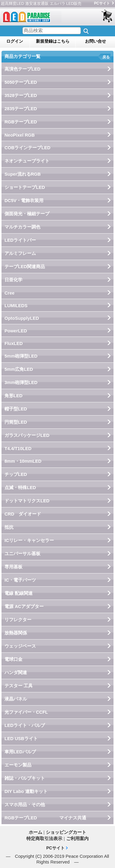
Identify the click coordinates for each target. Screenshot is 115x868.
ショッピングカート (107, 16)
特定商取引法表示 (44, 838)
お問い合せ (96, 41)
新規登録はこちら (53, 41)
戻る (106, 57)
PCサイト (102, 3)
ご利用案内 (77, 838)
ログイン (15, 41)
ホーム (35, 832)
